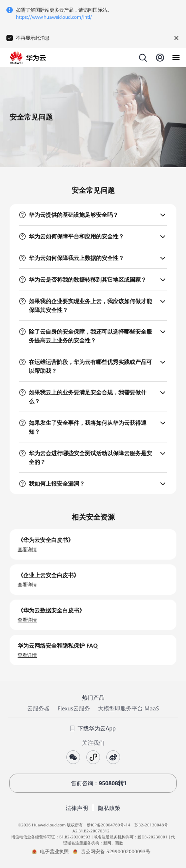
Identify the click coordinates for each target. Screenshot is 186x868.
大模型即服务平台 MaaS (128, 708)
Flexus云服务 (74, 708)
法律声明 (77, 808)
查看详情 (27, 550)
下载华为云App (93, 728)
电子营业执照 (54, 852)
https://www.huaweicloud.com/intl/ (54, 17)
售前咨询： (93, 783)
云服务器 (38, 708)
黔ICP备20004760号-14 (109, 825)
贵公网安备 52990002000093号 (116, 852)
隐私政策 (109, 808)
